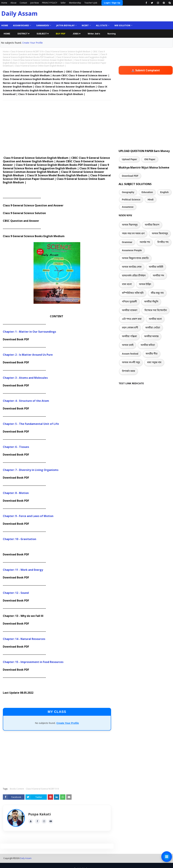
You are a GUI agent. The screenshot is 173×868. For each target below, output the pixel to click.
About (13, 3)
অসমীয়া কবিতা (148, 345)
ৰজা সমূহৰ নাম (154, 362)
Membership (75, 3)
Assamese (128, 207)
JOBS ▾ (77, 34)
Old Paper (150, 159)
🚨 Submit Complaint (146, 70)
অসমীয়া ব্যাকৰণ (130, 310)
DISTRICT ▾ (23, 34)
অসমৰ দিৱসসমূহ (130, 225)
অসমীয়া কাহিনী (156, 267)
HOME (7, 34)
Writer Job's (94, 34)
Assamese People (132, 250)
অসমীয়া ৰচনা (155, 319)
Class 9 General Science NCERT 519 (27, 52)
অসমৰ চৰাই (128, 345)
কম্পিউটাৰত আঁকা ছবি (133, 293)
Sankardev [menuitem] (43, 25)
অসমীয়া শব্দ (158, 276)
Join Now (35, 3)
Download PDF (130, 176)
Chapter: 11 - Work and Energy (23, 570)
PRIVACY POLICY (50, 3)
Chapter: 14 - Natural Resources (24, 639)
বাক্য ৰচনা (127, 284)
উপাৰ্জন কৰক (128, 371)
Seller (63, 3)
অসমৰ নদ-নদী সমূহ (131, 362)
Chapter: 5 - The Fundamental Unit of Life (31, 424)
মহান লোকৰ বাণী (130, 328)
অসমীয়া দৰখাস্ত (151, 336)
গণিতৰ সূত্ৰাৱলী (129, 302)
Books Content (17, 789)
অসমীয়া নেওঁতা (153, 328)
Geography (128, 192)
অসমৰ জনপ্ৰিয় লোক (132, 267)
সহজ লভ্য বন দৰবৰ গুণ (133, 233)
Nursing (112, 34)
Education (147, 192)
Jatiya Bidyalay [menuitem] (65, 25)
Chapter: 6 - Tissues (16, 447)
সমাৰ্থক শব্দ (145, 242)
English (164, 192)
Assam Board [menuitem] (21, 25)
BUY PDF (61, 34)
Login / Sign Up (112, 3)
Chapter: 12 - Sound (16, 593)
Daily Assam (19, 13)
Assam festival (130, 354)
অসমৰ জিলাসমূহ (160, 233)
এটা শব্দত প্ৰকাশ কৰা (132, 319)
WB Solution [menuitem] (122, 25)
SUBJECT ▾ (43, 34)
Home (4, 3)
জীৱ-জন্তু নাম (157, 293)
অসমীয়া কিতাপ (152, 225)
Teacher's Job (91, 3)
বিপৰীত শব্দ (163, 242)
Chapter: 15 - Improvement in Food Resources (33, 662)
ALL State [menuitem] (102, 25)
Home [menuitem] (5, 25)
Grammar (127, 242)
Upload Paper (129, 159)
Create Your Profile (32, 43)
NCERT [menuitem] (85, 25)
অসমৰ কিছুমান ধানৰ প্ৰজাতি (135, 258)
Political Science (131, 200)
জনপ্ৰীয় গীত (152, 354)
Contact (23, 3)
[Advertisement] (56, 127)
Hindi (151, 200)
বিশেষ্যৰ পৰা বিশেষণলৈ (156, 310)
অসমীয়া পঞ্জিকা (129, 336)
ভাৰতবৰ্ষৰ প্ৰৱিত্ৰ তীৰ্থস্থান (134, 276)
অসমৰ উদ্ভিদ (145, 284)
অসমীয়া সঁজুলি (151, 302)
